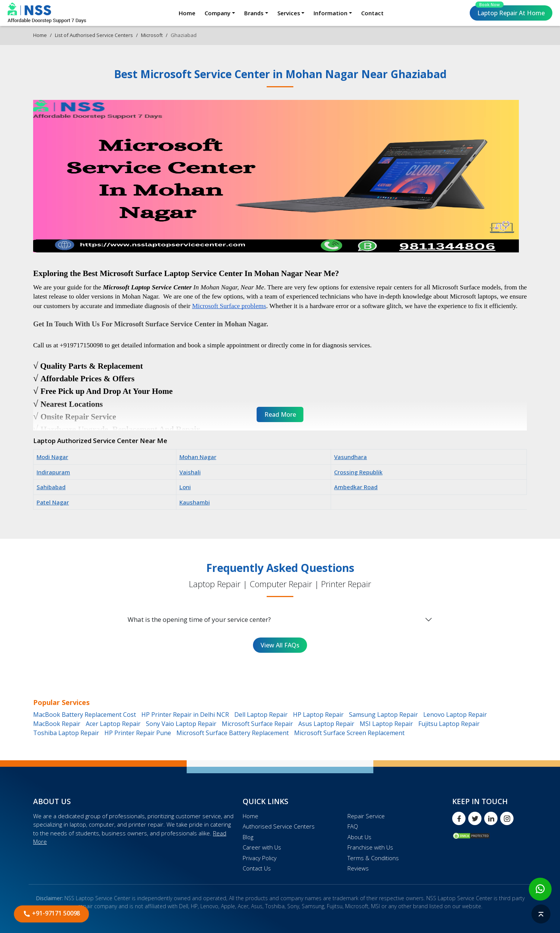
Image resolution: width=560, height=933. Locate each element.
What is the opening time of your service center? (199, 619)
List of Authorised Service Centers (94, 35)
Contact (372, 13)
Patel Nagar (53, 502)
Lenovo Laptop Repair (455, 715)
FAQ (353, 826)
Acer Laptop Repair (113, 724)
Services (289, 13)
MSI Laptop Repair (386, 724)
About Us (359, 837)
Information (330, 13)
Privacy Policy (260, 858)
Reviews (358, 868)
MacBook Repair (57, 724)
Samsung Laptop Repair (383, 715)
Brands (254, 13)
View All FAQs (280, 645)
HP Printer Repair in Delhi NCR (185, 715)
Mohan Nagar (198, 457)
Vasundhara (350, 457)
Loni (185, 487)
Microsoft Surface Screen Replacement (349, 733)
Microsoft (152, 35)
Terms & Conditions (373, 858)
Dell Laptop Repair (261, 715)
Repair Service (366, 816)
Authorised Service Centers (279, 826)
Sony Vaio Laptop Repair (181, 724)
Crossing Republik (358, 472)
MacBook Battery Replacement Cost (85, 715)
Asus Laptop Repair (326, 724)
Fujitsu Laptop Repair (449, 724)
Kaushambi (195, 502)
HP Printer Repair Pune (138, 733)
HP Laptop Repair (318, 715)
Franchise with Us (370, 847)
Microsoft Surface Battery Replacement (233, 733)
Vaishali (190, 472)
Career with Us (262, 847)
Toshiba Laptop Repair (66, 733)
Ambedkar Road (356, 487)
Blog (248, 837)
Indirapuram (53, 472)
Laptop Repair (510, 11)
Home (187, 13)
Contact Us (257, 868)
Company (218, 13)
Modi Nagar (52, 457)
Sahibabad (51, 487)
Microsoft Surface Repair (257, 724)
